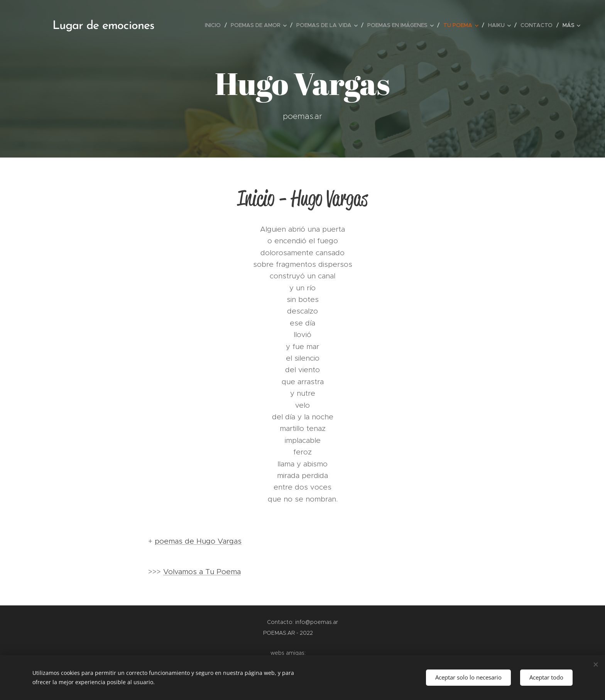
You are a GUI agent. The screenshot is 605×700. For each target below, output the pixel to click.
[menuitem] (215, 25)
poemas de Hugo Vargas (198, 541)
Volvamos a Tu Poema (202, 572)
